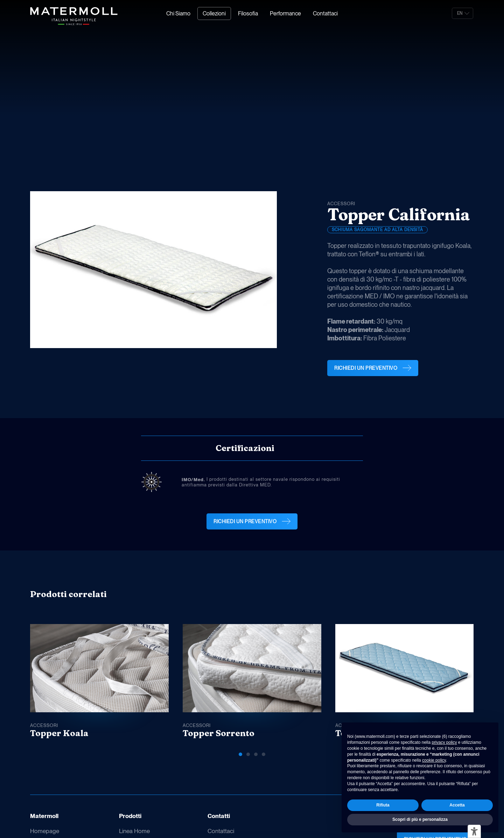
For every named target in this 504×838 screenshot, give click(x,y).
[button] (441, 596)
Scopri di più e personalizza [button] (420, 819)
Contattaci (325, 13)
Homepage (45, 831)
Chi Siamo (178, 13)
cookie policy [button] (434, 760)
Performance (285, 13)
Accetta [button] (457, 805)
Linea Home (134, 831)
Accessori (341, 204)
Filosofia (248, 13)
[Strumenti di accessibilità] (474, 831)
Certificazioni (245, 448)
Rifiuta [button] (383, 805)
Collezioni (214, 13)
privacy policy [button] (444, 742)
